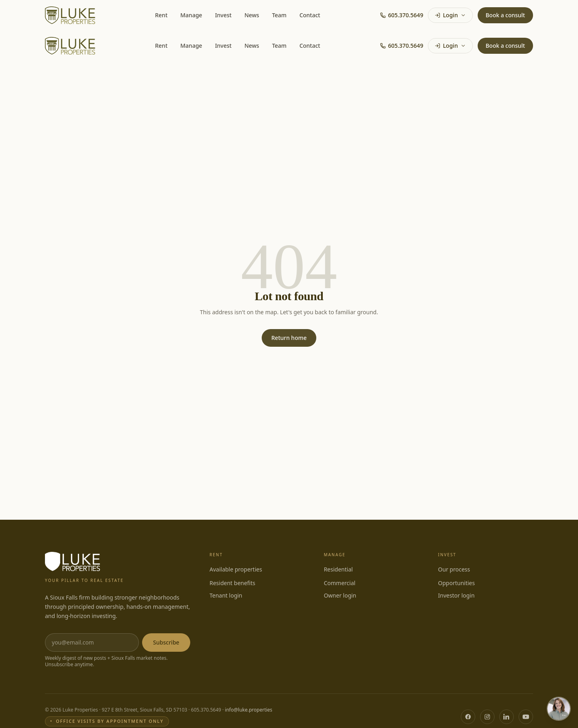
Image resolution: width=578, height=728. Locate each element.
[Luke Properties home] (70, 15)
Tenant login (226, 595)
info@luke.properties (248, 710)
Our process (454, 569)
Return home (289, 338)
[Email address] (92, 643)
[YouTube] (526, 717)
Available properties (236, 569)
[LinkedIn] (507, 717)
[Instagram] (487, 717)
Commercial (340, 583)
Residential (338, 569)
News (252, 15)
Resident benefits (232, 583)
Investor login (456, 595)
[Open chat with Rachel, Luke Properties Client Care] (559, 709)
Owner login (340, 595)
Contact (310, 15)
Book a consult (505, 15)
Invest (223, 15)
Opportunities (456, 583)
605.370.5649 (402, 15)
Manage (191, 15)
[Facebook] (468, 717)
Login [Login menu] (450, 15)
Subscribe (166, 642)
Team (279, 15)
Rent (161, 15)
